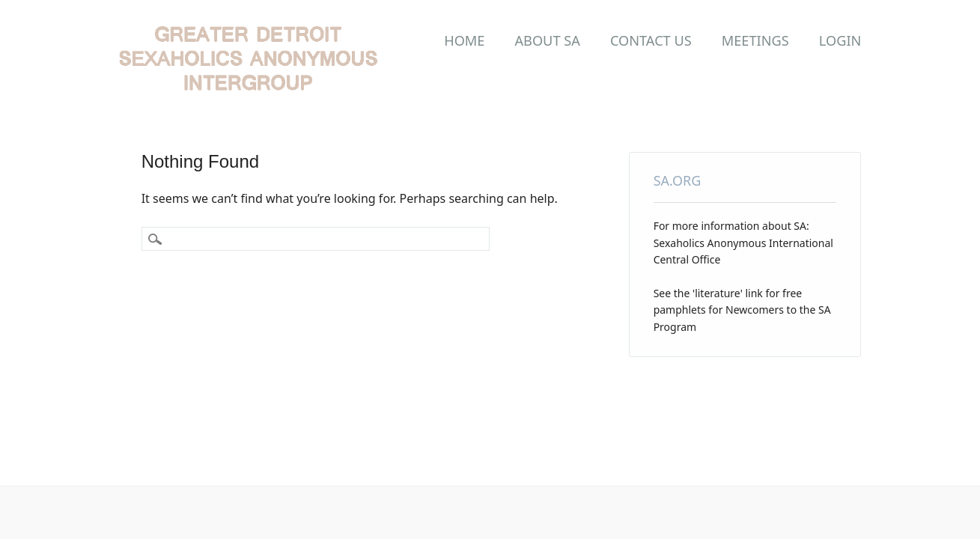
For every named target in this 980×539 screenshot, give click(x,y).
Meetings (755, 40)
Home (464, 40)
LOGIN (840, 40)
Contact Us (651, 40)
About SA (547, 40)
